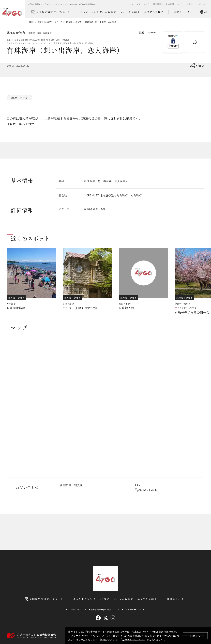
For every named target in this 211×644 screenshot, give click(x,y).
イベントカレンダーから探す (98, 12)
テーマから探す (130, 12)
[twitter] (106, 618)
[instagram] (113, 618)
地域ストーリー (183, 12)
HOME (31, 22)
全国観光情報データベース (51, 12)
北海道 (69, 22)
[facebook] (98, 618)
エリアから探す (154, 12)
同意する (195, 636)
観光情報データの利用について (168, 4)
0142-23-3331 (149, 490)
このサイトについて (133, 640)
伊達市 (78, 22)
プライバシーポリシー (197, 4)
